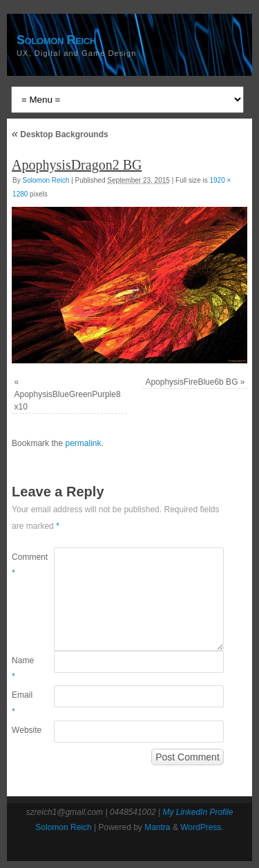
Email (22, 703)
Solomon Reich (56, 40)
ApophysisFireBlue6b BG (191, 382)
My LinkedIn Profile (198, 812)
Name (22, 669)
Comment (22, 565)
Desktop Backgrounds (60, 134)
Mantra (157, 827)
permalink (83, 443)
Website (22, 730)
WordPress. (202, 827)
